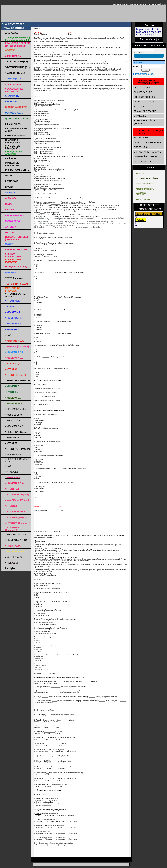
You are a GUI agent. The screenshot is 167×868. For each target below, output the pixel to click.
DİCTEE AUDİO (141, 147)
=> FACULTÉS (13, 420)
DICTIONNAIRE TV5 (143, 161)
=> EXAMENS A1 (14, 455)
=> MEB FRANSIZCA (16, 432)
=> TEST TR (11, 443)
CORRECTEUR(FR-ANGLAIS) (147, 142)
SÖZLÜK (138, 62)
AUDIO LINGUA (143, 199)
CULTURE (140, 194)
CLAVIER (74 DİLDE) (143, 92)
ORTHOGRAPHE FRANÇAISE (147, 152)
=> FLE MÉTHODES (16, 534)
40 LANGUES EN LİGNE (147, 179)
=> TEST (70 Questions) (17, 449)
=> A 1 (8, 335)
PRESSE (140, 173)
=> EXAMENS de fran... (17, 409)
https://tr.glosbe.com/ (144, 74)
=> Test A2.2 (11, 472)
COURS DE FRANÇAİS (144, 102)
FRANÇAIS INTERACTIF (145, 111)
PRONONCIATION (142, 88)
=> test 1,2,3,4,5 (13, 557)
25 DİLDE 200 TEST (143, 106)
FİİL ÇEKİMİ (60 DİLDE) (144, 97)
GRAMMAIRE (140, 116)
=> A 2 (8, 466)
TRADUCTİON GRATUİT (145, 138)
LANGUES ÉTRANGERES (146, 157)
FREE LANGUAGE (144, 184)
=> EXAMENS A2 (14, 426)
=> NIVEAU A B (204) (16, 540)
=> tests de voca (13, 415)
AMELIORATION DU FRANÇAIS (145, 190)
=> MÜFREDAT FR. (15, 438)
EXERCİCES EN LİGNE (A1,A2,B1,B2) (144, 122)
